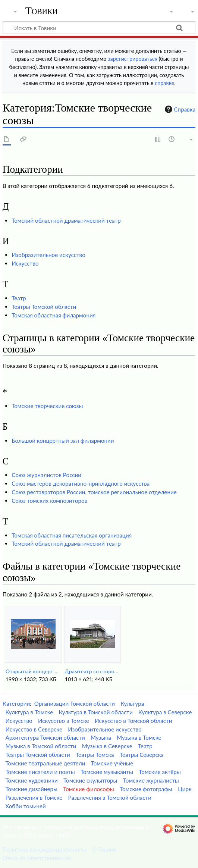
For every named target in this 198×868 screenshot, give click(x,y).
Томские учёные (112, 763)
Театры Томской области (44, 307)
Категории (16, 704)
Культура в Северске (165, 712)
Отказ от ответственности (37, 858)
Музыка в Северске (107, 746)
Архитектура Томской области (45, 737)
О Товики (104, 849)
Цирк (185, 789)
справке (164, 83)
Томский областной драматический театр (66, 220)
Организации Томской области (75, 704)
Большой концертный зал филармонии (63, 441)
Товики (42, 11)
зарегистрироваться (133, 59)
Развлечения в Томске (34, 798)
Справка (179, 109)
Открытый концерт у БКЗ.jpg (33, 671)
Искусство (25, 263)
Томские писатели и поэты (40, 772)
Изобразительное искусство (48, 255)
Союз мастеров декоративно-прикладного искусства (81, 483)
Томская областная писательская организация (72, 535)
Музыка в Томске (139, 737)
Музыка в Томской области (41, 746)
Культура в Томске (29, 712)
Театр (19, 298)
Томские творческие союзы (47, 406)
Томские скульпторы (90, 780)
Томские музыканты (107, 772)
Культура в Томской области (95, 712)
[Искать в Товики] (99, 28)
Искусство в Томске (64, 721)
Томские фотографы (146, 789)
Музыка (101, 737)
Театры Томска (95, 755)
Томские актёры (160, 772)
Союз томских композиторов (49, 501)
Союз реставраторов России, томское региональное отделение (94, 492)
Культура (132, 704)
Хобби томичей (25, 806)
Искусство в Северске (34, 729)
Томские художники (31, 780)
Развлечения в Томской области (110, 798)
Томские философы (89, 789)
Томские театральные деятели (45, 763)
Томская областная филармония (54, 315)
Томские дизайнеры (31, 789)
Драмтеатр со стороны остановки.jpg (92, 671)
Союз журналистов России (46, 475)
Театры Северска (142, 755)
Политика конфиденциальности (45, 849)
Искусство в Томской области (133, 721)
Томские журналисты (151, 780)
